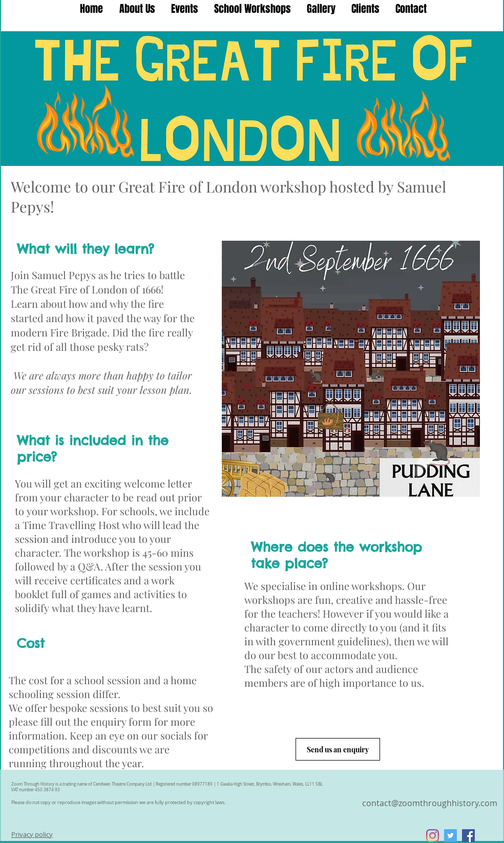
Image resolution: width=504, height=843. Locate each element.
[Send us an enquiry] (338, 749)
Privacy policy (32, 834)
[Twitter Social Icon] (450, 836)
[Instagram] (433, 836)
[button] (252, 9)
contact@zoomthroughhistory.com (430, 803)
